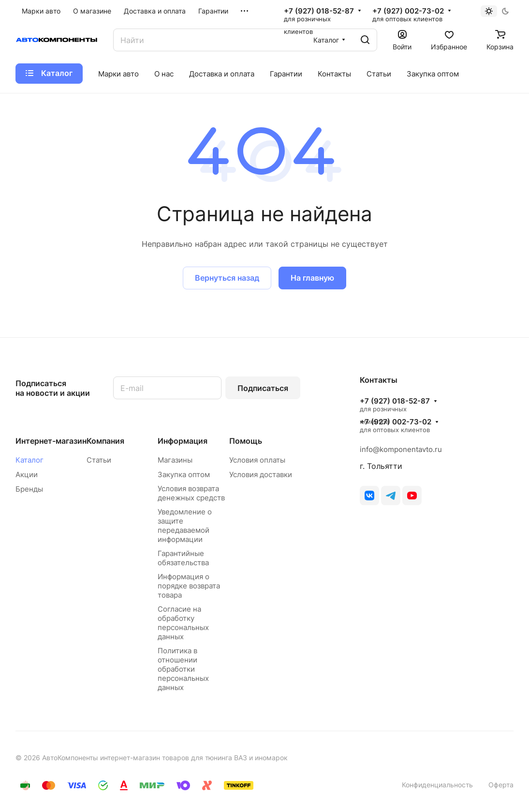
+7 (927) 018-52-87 (319, 11)
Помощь (246, 441)
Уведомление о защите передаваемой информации (185, 526)
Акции (27, 474)
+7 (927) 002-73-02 (408, 11)
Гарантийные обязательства (183, 558)
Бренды (29, 489)
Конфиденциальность (437, 785)
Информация (183, 441)
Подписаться (263, 388)
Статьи (99, 460)
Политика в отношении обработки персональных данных (183, 669)
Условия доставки (261, 474)
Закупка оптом (184, 474)
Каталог (29, 460)
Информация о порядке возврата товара (189, 586)
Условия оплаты (257, 460)
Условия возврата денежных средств (191, 493)
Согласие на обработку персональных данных (183, 623)
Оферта (501, 785)
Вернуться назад (227, 278)
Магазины (175, 460)
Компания (105, 441)
